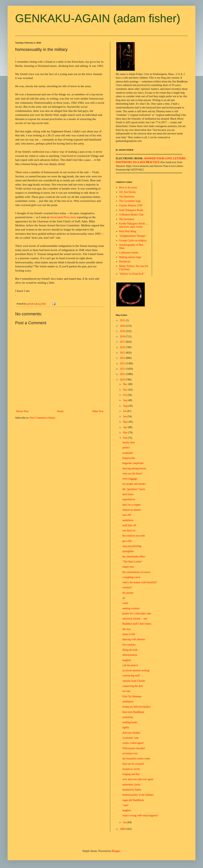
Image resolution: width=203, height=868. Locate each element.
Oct (125, 395)
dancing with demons (134, 639)
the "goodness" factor (134, 489)
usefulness (128, 520)
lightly (126, 727)
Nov (126, 390)
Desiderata (125, 262)
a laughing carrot (131, 577)
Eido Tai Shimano (132, 696)
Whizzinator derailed (134, 748)
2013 (123, 363)
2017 (123, 342)
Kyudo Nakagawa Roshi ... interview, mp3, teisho (133, 225)
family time (129, 442)
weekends (128, 453)
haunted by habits (132, 790)
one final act (129, 531)
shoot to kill (129, 634)
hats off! (127, 515)
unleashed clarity (131, 785)
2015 (123, 353)
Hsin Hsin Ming (128, 231)
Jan (125, 822)
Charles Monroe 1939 (131, 206)
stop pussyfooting (132, 546)
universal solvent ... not (135, 619)
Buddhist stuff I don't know (137, 624)
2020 (123, 326)
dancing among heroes (134, 468)
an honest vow (130, 753)
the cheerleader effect (134, 557)
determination (130, 655)
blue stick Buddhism (133, 712)
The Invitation (127, 219)
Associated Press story (63, 217)
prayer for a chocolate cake (137, 614)
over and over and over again (138, 779)
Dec (125, 384)
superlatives (129, 499)
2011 (123, 374)
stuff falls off (129, 525)
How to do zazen (128, 187)
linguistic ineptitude (133, 463)
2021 (123, 320)
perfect (126, 448)
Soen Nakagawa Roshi (131, 210)
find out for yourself (133, 764)
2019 (123, 331)
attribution (128, 702)
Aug (126, 406)
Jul (125, 411)
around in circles (131, 769)
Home (60, 411)
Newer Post (22, 411)
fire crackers (129, 645)
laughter (127, 660)
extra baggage (130, 479)
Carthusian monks (129, 253)
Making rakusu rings (130, 257)
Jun (125, 416)
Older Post (98, 411)
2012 (123, 369)
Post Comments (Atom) (42, 418)
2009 (123, 829)
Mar (125, 433)
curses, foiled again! (133, 743)
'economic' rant (130, 738)
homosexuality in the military (138, 795)
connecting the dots (133, 686)
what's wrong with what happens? (140, 816)
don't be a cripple (131, 505)
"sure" (126, 805)
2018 (123, 337)
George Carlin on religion (133, 240)
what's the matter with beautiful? (140, 582)
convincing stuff (131, 676)
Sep (125, 400)
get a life (127, 541)
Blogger (116, 851)
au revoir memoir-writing (136, 670)
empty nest (128, 567)
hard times (128, 494)
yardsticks (128, 717)
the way (127, 629)
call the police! (130, 665)
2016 (123, 347)
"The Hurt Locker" (132, 562)
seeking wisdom (131, 608)
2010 (123, 380)
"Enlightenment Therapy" (133, 236)
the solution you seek (134, 536)
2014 (123, 358)
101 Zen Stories (128, 192)
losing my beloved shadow (137, 707)
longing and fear (131, 774)
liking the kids (130, 650)
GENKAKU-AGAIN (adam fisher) (98, 18)
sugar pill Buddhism (133, 800)
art (124, 598)
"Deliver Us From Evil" (132, 274)
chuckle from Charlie (134, 681)
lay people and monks (134, 484)
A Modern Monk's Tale (131, 215)
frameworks (129, 458)
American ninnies (132, 510)
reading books (130, 722)
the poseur (128, 593)
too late (126, 691)
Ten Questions (127, 197)
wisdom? (127, 587)
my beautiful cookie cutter (136, 759)
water (125, 603)
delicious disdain (131, 733)
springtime (128, 551)
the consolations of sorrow (136, 572)
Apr (125, 427)
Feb (125, 438)
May (126, 422)
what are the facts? (132, 474)
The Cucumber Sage (130, 201)
